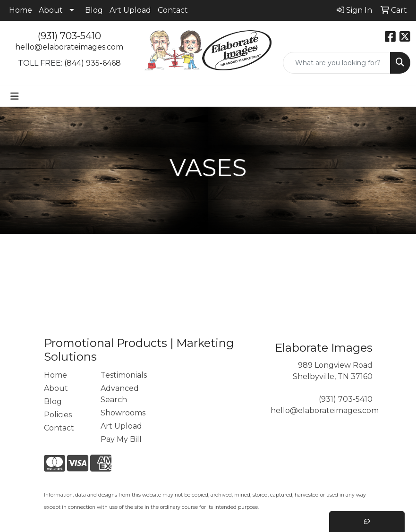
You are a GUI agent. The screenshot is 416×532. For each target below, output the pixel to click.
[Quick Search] (337, 63)
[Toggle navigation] (15, 96)
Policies (58, 415)
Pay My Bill (121, 439)
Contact (173, 10)
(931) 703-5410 (69, 36)
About (51, 10)
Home (21, 10)
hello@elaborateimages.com (69, 47)
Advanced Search (120, 394)
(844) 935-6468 (93, 63)
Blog (94, 10)
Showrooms (123, 413)
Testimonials (123, 375)
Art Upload (130, 10)
